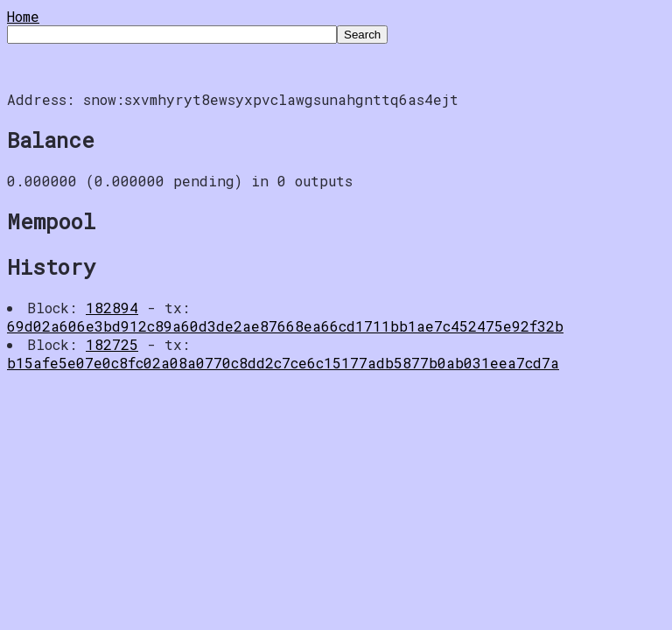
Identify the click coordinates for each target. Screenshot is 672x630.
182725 (112, 344)
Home (23, 16)
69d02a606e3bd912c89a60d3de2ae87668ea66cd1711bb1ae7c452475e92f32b (285, 326)
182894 (112, 308)
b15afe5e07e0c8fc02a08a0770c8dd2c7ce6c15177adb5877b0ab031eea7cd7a (283, 363)
